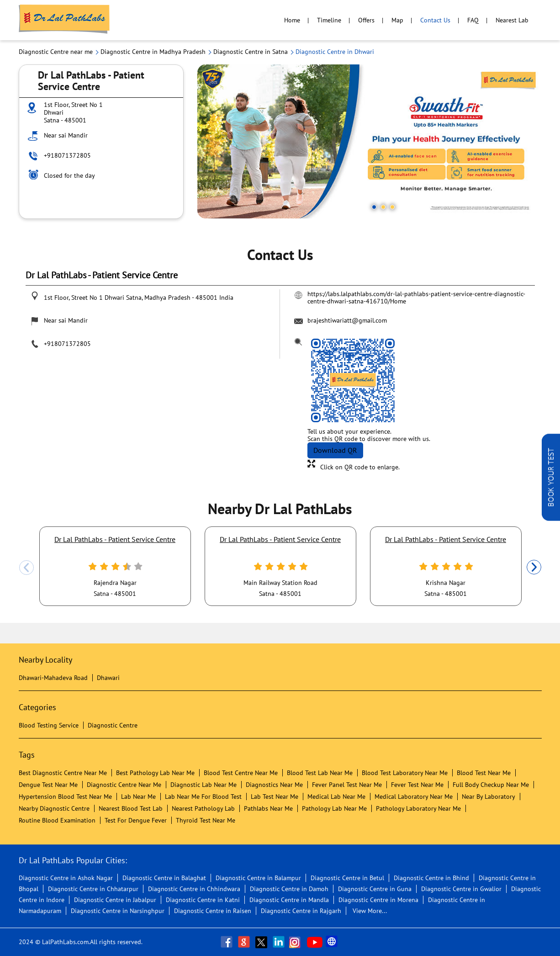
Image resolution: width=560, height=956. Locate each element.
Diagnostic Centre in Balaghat (164, 878)
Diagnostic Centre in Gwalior (461, 889)
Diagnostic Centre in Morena (378, 900)
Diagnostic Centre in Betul (347, 878)
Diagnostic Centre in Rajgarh (301, 911)
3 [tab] (392, 207)
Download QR (335, 450)
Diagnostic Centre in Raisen (213, 911)
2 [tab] (383, 207)
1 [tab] (374, 207)
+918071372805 (67, 155)
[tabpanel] (370, 141)
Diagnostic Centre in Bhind (431, 878)
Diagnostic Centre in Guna (375, 889)
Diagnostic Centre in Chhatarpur (93, 889)
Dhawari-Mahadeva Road (53, 678)
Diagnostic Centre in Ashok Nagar (66, 878)
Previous (26, 568)
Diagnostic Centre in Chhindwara (194, 889)
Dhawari (108, 678)
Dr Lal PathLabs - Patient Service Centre (115, 539)
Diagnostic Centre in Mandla (289, 900)
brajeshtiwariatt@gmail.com (347, 320)
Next (534, 568)
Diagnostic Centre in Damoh (289, 889)
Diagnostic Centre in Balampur (258, 878)
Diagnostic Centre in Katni (203, 900)
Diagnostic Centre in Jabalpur (115, 900)
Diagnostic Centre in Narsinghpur (118, 911)
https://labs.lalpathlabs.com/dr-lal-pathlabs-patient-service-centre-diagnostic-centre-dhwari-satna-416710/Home (416, 297)
